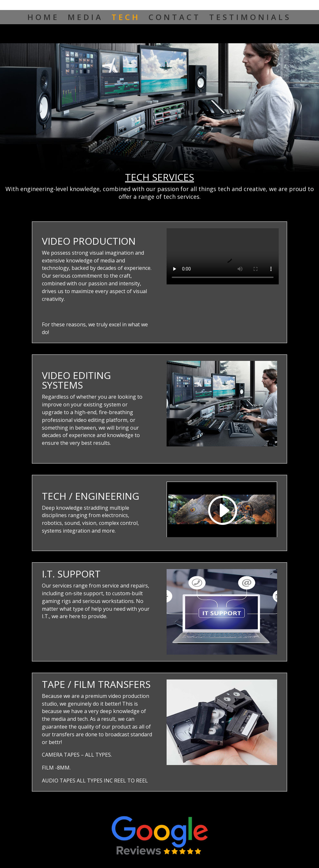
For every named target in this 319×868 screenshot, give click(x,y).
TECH (126, 19)
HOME (43, 19)
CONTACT (175, 19)
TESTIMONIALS (250, 19)
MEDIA (85, 19)
